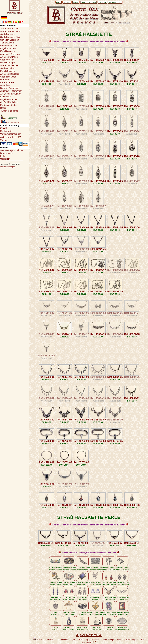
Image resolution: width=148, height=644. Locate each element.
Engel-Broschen (8, 48)
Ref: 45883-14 (132, 270)
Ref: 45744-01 (47, 81)
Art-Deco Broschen (9, 29)
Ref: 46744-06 (97, 543)
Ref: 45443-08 (81, 420)
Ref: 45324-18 (132, 334)
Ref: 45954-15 (98, 249)
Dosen (3, 108)
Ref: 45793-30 (64, 206)
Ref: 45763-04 (98, 441)
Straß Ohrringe (7, 60)
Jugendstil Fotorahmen (11, 91)
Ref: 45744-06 (81, 81)
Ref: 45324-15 (98, 334)
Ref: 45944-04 (98, 227)
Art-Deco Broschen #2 (11, 31)
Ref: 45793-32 (98, 206)
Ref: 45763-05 (115, 441)
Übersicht (5, 159)
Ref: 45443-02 (47, 420)
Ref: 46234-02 (64, 484)
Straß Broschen (8, 34)
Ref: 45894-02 (64, 377)
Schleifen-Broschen (10, 40)
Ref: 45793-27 (132, 181)
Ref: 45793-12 (98, 131)
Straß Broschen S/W (10, 37)
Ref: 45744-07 (98, 81)
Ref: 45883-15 (47, 292)
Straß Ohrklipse (8, 68)
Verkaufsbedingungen (11, 134)
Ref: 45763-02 (64, 441)
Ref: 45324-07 (132, 313)
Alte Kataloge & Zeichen (12, 150)
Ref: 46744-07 (115, 543)
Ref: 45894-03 (81, 377)
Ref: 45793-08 (132, 106)
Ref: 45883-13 (115, 270)
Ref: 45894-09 (81, 398)
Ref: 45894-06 (132, 377)
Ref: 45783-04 (64, 462)
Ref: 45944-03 (81, 227)
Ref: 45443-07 (64, 420)
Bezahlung (83, 640)
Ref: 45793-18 (98, 156)
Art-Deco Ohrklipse (9, 65)
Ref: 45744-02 (64, 81)
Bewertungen (7, 153)
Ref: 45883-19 (115, 292)
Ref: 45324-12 (81, 334)
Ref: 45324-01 (81, 313)
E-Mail (3, 128)
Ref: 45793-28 (47, 206)
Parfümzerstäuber (9, 105)
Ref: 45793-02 (47, 106)
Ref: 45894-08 (64, 398)
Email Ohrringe (7, 63)
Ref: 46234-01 (47, 484)
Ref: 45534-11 (132, 60)
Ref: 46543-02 (64, 505)
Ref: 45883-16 (64, 292)
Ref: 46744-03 (63, 543)
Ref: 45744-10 (115, 81)
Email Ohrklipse (8, 71)
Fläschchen (6, 97)
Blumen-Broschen (9, 46)
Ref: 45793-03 (64, 106)
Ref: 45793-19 (115, 156)
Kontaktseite (6, 131)
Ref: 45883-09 (64, 270)
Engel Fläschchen (9, 99)
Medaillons (5, 80)
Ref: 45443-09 (98, 420)
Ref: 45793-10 (64, 131)
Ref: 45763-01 (47, 441)
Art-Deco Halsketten (10, 74)
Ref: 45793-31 (81, 206)
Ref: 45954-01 (64, 249)
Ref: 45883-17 (81, 292)
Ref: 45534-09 (115, 60)
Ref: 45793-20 (132, 156)
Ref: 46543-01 (47, 505)
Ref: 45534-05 (81, 60)
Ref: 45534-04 (64, 60)
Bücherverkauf (10, 123)
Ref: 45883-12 (98, 270)
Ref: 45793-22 (64, 181)
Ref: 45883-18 (98, 292)
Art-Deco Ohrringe (9, 57)
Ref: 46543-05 (115, 505)
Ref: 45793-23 (81, 181)
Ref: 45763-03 (81, 441)
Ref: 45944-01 (47, 227)
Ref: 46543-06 (132, 505)
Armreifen (5, 85)
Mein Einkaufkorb (11, 137)
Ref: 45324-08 (47, 334)
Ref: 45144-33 (64, 313)
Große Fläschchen (9, 102)
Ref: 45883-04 (47, 270)
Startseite (49, 640)
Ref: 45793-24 (98, 181)
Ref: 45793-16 (64, 156)
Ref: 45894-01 (47, 377)
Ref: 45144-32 (47, 313)
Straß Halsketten (8, 77)
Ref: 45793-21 (47, 181)
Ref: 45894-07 (47, 398)
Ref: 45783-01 (47, 462)
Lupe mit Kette (7, 82)
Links (3, 156)
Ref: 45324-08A (47, 356)
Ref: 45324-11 (64, 334)
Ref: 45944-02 (64, 227)
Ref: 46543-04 (98, 505)
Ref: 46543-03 (81, 505)
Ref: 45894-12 (132, 398)
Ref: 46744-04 (80, 543)
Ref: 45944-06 (132, 227)
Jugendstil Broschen (10, 54)
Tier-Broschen (7, 43)
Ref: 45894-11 (115, 398)
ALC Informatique (7, 167)
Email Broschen (8, 51)
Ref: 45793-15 (47, 156)
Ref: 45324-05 (115, 313)
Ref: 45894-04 (98, 377)
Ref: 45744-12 (132, 81)
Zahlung (4, 140)
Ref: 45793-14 (132, 131)
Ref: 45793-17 (81, 156)
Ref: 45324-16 (115, 334)
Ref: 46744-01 (46, 543)
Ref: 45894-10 (98, 398)
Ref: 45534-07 (98, 60)
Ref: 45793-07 (115, 106)
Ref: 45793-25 (115, 181)
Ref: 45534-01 (47, 60)
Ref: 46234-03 (81, 484)
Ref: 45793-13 (115, 131)
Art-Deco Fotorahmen (11, 94)
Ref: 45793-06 (98, 106)
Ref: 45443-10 (115, 420)
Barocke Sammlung (10, 88)
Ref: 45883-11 (81, 270)
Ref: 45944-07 (47, 249)
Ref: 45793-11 (81, 131)
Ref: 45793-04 (81, 106)
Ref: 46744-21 (132, 543)
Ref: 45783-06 (81, 462)
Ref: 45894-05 (115, 377)
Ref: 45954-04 (81, 249)
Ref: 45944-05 (115, 227)
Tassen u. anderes (9, 111)
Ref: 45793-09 (47, 131)
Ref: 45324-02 (98, 313)
